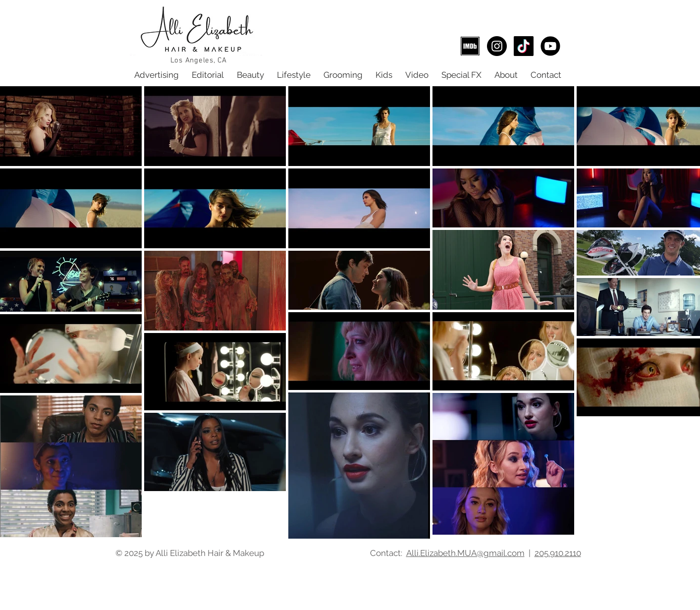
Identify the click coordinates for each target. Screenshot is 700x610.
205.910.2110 (558, 553)
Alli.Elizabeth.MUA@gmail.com (465, 553)
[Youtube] (550, 46)
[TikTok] (524, 46)
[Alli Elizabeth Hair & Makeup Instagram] (497, 46)
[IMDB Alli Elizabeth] (470, 46)
